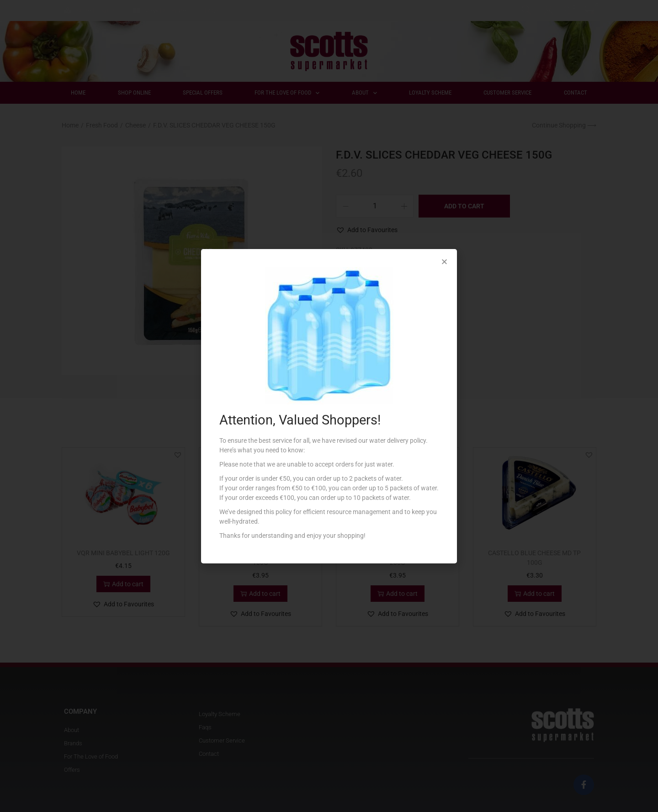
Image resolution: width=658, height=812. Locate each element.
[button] (444, 262)
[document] (329, 406)
